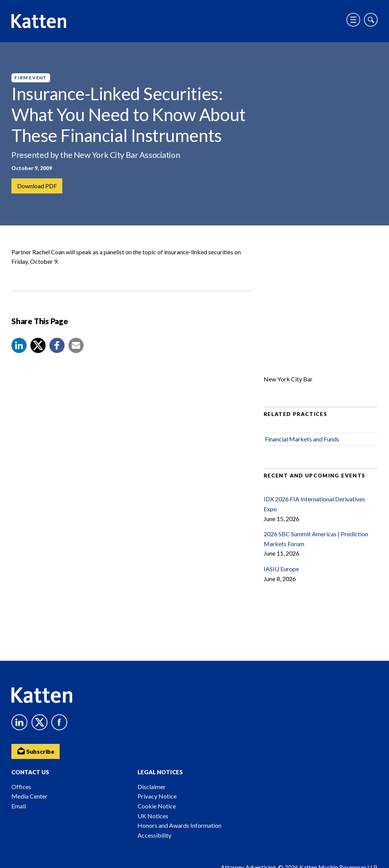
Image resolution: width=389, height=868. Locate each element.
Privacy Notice (157, 796)
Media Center (29, 796)
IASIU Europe (281, 570)
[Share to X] (38, 347)
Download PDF (37, 186)
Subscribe (36, 751)
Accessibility (154, 835)
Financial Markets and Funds (302, 440)
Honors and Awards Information (179, 825)
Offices (21, 787)
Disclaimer (152, 787)
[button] (19, 347)
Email (19, 806)
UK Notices (153, 816)
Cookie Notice (157, 806)
